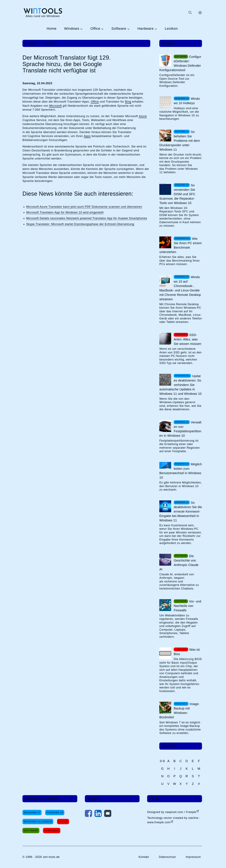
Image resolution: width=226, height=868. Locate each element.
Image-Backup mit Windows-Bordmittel (179, 711)
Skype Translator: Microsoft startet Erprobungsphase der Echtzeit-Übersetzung (80, 224)
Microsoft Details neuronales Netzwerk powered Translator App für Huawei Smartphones (87, 218)
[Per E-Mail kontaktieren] (108, 814)
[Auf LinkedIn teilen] (98, 814)
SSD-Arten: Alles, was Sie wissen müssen (188, 339)
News (49, 43)
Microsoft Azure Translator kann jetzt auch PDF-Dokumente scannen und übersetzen (84, 207)
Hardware (145, 29)
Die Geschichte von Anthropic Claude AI (179, 563)
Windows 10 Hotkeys (187, 101)
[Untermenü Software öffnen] (128, 29)
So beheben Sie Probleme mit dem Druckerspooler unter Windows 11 (180, 141)
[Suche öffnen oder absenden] (190, 13)
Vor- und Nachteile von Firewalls (187, 606)
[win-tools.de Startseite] (43, 13)
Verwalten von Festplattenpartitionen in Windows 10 (180, 429)
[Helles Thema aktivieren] (200, 13)
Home (52, 29)
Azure (143, 116)
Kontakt (144, 857)
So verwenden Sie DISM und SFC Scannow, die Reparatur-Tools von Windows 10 (177, 194)
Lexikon (171, 29)
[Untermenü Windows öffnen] (81, 29)
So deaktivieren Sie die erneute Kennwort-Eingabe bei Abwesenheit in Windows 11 (181, 511)
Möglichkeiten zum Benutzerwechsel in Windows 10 (181, 471)
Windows (72, 29)
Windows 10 (55, 812)
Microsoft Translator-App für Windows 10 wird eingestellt (65, 212)
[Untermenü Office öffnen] (102, 29)
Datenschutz (167, 857)
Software (119, 29)
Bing (128, 102)
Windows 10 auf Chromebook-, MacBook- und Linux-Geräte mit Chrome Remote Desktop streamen (180, 288)
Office (95, 29)
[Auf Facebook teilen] (88, 814)
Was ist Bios (187, 652)
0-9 (162, 761)
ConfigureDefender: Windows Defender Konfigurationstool (180, 63)
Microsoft (55, 106)
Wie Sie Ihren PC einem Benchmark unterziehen (180, 245)
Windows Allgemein (38, 821)
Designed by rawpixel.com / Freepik (172, 812)
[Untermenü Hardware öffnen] (155, 29)
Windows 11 (32, 812)
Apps (87, 136)
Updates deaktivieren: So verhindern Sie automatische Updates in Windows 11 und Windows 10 (180, 385)
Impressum (193, 857)
